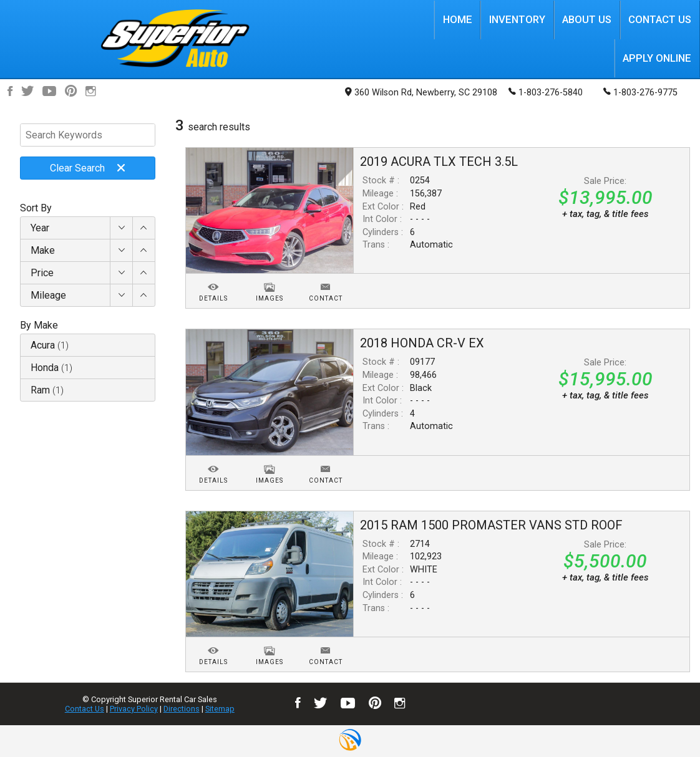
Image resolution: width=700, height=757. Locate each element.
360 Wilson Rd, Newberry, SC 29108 (421, 93)
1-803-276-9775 (640, 92)
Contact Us (85, 709)
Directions (182, 709)
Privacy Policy (134, 709)
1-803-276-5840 (546, 92)
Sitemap (220, 709)
